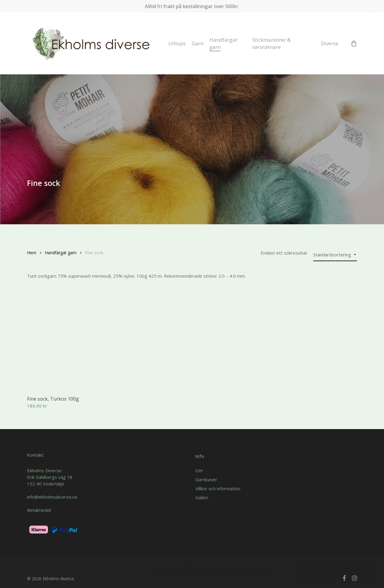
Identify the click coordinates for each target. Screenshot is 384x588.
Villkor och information (218, 488)
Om (199, 470)
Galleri (202, 497)
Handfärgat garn (61, 253)
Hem (32, 253)
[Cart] (354, 43)
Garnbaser (206, 479)
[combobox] (335, 255)
